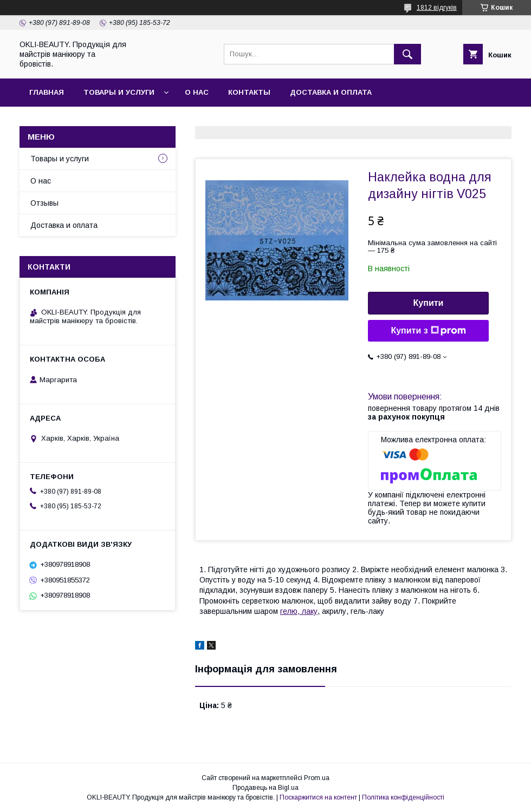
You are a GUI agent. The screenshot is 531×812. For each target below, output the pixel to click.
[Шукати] (407, 54)
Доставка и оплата (331, 92)
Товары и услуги (119, 92)
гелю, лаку (299, 611)
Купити (429, 303)
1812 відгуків (437, 8)
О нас (197, 92)
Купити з (428, 331)
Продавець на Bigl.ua (265, 788)
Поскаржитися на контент (318, 797)
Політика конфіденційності (403, 797)
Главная (47, 92)
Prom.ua (317, 778)
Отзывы (44, 203)
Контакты (249, 92)
